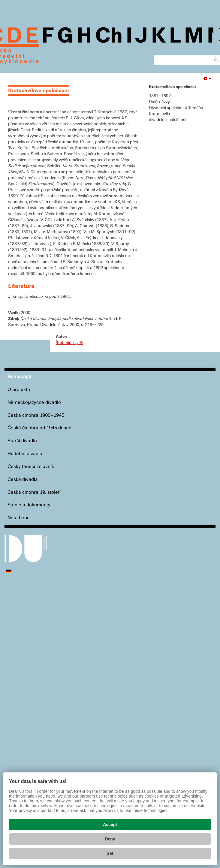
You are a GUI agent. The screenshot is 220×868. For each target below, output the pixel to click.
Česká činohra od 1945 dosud (39, 428)
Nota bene (19, 518)
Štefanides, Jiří (69, 343)
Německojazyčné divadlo (34, 403)
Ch (109, 37)
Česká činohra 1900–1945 (36, 415)
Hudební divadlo (25, 454)
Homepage (19, 377)
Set (110, 853)
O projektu (19, 390)
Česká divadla (23, 480)
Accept (110, 825)
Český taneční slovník (31, 467)
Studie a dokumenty (29, 505)
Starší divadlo (22, 441)
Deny (110, 839)
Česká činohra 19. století (34, 492)
